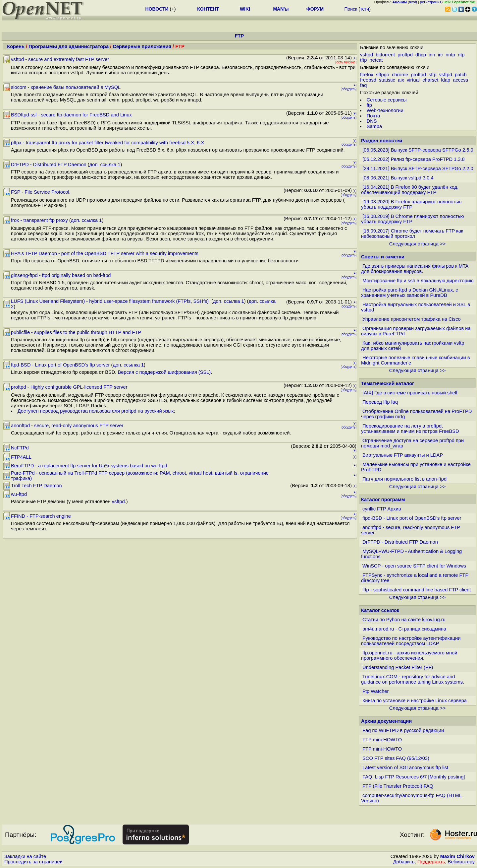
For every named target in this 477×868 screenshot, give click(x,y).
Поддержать (431, 862)
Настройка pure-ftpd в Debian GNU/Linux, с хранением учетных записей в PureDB (410, 293)
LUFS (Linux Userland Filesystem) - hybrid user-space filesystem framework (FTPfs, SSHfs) (110, 301)
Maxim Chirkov (457, 856)
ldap (446, 80)
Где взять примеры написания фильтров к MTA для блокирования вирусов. (415, 269)
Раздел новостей (382, 141)
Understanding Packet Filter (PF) (398, 667)
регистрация (431, 2)
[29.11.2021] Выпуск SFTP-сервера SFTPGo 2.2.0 (418, 168)
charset (430, 80)
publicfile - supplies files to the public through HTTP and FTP (76, 332)
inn (432, 55)
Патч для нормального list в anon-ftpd (404, 479)
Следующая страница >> (417, 244)
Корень (16, 46)
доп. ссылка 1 (105, 165)
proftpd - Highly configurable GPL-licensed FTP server (69, 387)
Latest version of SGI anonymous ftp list (405, 768)
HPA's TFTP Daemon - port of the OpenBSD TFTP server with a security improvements (105, 253)
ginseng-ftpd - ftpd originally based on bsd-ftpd (61, 275)
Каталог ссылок (380, 610)
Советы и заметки (383, 257)
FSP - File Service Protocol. (41, 192)
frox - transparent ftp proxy (39, 220)
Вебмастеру (461, 862)
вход (413, 2)
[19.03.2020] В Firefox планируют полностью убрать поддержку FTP (411, 204)
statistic (387, 80)
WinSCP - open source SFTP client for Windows (414, 566)
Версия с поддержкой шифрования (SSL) (164, 372)
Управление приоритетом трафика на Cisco (412, 319)
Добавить (404, 862)
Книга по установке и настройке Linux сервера (415, 701)
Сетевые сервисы (387, 100)
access (460, 80)
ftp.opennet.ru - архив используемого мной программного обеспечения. (409, 655)
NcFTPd (20, 448)
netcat (376, 60)
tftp (363, 60)
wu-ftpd (19, 494)
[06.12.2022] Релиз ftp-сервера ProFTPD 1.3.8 (414, 159)
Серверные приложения (143, 46)
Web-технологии (385, 110)
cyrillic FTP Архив (382, 509)
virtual (413, 80)
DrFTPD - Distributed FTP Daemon (49, 165)
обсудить (348, 89)
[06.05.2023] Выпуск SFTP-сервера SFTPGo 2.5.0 (418, 150)
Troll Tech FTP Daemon (36, 486)
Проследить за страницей (33, 862)
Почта (373, 116)
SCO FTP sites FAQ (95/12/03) (396, 758)
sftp (433, 75)
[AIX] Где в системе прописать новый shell (410, 393)
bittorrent (385, 55)
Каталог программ (383, 500)
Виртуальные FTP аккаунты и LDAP (403, 455)
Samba (374, 126)
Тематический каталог (388, 383)
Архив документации (386, 721)
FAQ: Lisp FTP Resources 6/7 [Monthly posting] (414, 777)
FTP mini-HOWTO (382, 740)
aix (401, 80)
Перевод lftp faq (380, 402)
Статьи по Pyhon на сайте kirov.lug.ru (404, 620)
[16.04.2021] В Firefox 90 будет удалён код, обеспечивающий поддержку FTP (410, 190)
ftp (369, 105)
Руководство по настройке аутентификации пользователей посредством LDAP (411, 641)
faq (363, 85)
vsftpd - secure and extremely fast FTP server (60, 59)
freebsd (368, 80)
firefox (367, 75)
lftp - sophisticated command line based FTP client (417, 590)
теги (365, 9)
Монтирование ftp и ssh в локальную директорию (418, 281)
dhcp (421, 55)
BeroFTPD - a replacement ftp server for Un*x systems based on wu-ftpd (89, 466)
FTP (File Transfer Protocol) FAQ (398, 786)
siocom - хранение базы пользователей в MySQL (66, 87)
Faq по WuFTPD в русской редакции (403, 730)
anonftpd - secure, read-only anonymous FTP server (67, 426)
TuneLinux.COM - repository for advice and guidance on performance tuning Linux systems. (413, 679)
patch (461, 75)
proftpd (405, 55)
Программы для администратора (69, 46)
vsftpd (118, 501)
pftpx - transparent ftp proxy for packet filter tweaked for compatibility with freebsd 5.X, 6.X (107, 143)
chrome (400, 75)
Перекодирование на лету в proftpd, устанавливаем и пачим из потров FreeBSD (410, 429)
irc (440, 55)
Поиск (351, 9)
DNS (372, 121)
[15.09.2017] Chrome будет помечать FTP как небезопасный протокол (412, 234)
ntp (461, 55)
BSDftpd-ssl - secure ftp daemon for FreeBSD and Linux (71, 115)
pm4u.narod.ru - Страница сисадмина (404, 629)
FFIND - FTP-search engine (41, 516)
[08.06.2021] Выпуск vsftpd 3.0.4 (398, 178)
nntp (450, 55)
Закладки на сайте (25, 856)
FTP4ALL (21, 457)
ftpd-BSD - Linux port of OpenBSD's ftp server (60, 365)
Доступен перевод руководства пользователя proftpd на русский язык (96, 411)
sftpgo (383, 75)
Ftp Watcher (375, 691)
